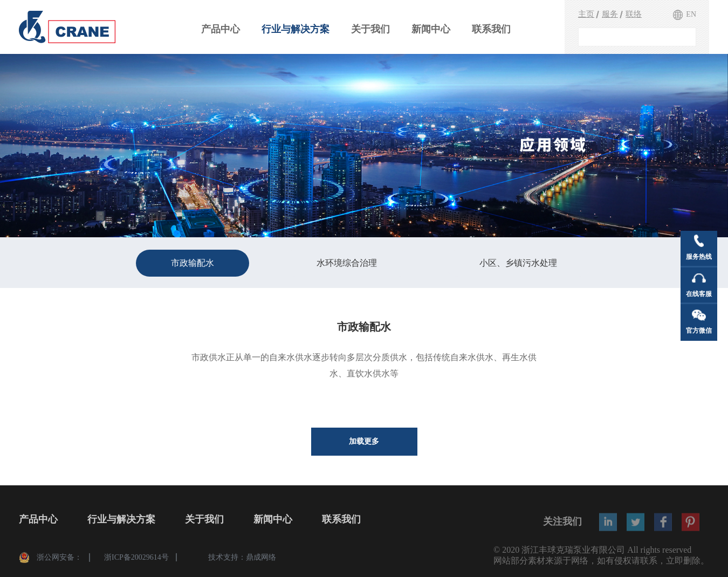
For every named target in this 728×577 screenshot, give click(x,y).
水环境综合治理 (347, 263)
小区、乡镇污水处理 (518, 263)
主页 (586, 14)
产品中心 (221, 29)
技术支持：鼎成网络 (242, 561)
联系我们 (491, 29)
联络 (634, 14)
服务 (610, 14)
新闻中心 (431, 29)
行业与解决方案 (296, 29)
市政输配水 (193, 263)
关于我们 (370, 29)
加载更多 (364, 441)
